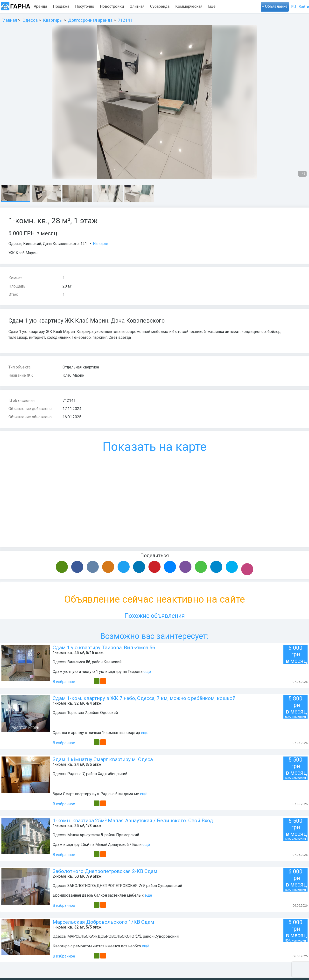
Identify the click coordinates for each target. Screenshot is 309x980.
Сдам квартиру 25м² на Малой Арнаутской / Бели (97, 845)
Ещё (228, 6)
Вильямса (76, 662)
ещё (147, 672)
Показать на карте (154, 447)
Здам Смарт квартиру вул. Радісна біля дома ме (96, 794)
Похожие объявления (155, 616)
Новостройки (112, 6)
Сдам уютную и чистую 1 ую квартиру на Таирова (98, 672)
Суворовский (170, 886)
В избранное (64, 682)
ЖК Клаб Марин (23, 253)
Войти (304, 7)
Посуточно (85, 6)
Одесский (109, 713)
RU (294, 7)
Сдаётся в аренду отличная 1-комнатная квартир (96, 733)
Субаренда (160, 6)
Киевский (32, 244)
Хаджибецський (112, 774)
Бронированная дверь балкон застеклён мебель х (98, 895)
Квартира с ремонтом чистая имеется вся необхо (97, 946)
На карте (101, 244)
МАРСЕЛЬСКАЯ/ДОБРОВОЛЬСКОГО (101, 936)
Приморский (128, 835)
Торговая (76, 713)
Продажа (61, 6)
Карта (213, 6)
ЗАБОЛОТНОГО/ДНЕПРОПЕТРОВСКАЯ (102, 886)
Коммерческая (189, 6)
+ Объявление (275, 6)
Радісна (74, 774)
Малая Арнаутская (84, 835)
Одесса (15, 244)
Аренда (40, 6)
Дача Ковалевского (61, 244)
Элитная (137, 6)
